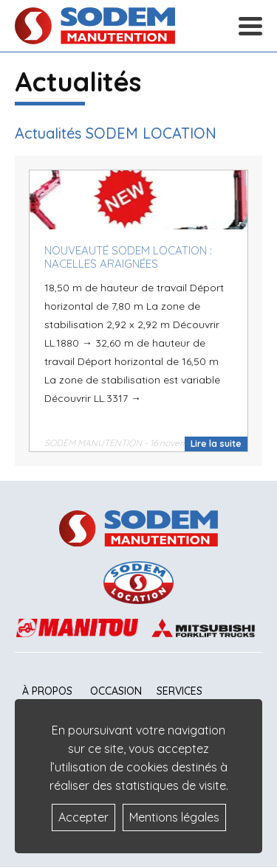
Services (179, 691)
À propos (47, 691)
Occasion (116, 691)
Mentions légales (174, 817)
